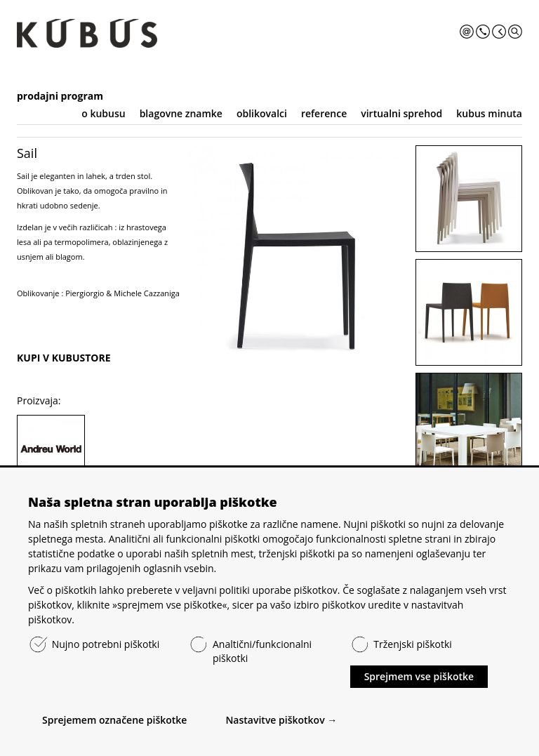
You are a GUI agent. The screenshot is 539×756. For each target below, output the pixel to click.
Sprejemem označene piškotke (114, 720)
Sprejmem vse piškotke (419, 676)
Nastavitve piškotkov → (281, 720)
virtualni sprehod (401, 113)
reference (324, 113)
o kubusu (103, 113)
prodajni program (60, 96)
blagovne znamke (181, 113)
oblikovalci (262, 113)
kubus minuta (489, 113)
